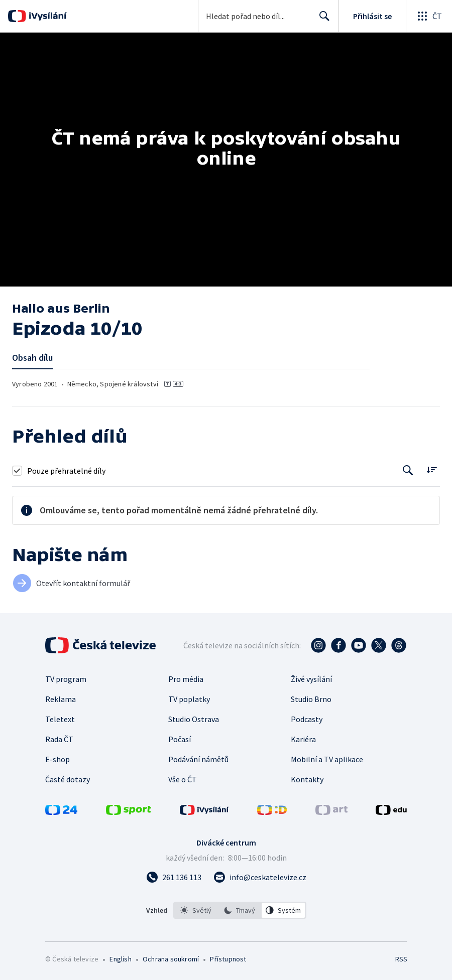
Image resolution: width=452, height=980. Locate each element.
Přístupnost (228, 959)
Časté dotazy (68, 779)
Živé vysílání (311, 679)
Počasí (180, 739)
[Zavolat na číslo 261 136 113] (174, 877)
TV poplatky (189, 699)
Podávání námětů (198, 759)
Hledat (322, 20)
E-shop (58, 759)
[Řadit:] (432, 469)
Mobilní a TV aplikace (327, 759)
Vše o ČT (183, 779)
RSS (401, 959)
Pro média (186, 679)
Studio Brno (311, 699)
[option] (196, 910)
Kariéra (303, 739)
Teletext (60, 719)
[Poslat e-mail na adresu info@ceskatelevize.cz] (260, 877)
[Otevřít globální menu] (429, 16)
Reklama (61, 699)
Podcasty (307, 719)
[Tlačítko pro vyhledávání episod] (408, 470)
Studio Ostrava (194, 719)
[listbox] (240, 910)
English (120, 959)
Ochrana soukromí (171, 959)
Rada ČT (59, 739)
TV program (66, 679)
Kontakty (307, 779)
